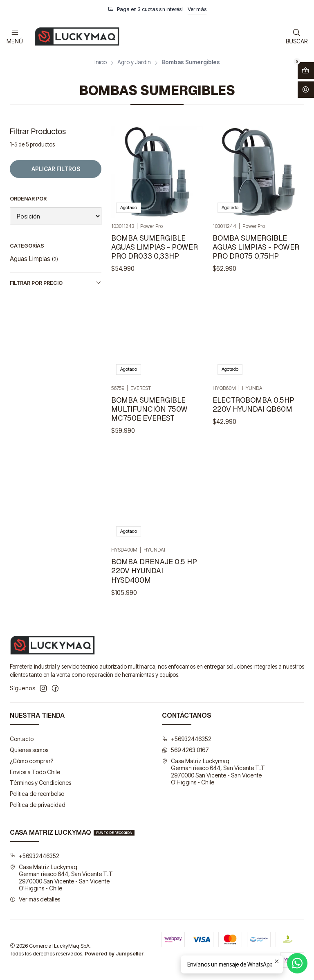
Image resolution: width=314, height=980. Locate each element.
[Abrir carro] (306, 71)
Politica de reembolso (37, 794)
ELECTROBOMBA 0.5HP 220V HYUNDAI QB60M (253, 432)
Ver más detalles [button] (35, 899)
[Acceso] (306, 90)
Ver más (197, 9)
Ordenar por (28, 199)
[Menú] (15, 36)
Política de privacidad (38, 805)
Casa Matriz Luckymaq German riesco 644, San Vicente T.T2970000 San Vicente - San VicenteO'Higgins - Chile (213, 772)
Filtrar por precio (56, 283)
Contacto (22, 739)
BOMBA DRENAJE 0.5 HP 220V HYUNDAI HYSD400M (154, 609)
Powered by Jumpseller (114, 954)
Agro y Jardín (134, 63)
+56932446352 (187, 739)
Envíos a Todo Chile (35, 772)
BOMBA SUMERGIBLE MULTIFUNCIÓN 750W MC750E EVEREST (149, 426)
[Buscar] (297, 36)
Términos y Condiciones (40, 783)
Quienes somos (29, 750)
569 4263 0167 (185, 750)
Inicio (101, 63)
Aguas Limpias (34, 259)
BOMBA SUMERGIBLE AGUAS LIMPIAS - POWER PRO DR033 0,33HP (155, 247)
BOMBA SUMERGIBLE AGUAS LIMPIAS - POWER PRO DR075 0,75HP (256, 247)
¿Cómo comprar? (31, 761)
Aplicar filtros (56, 169)
